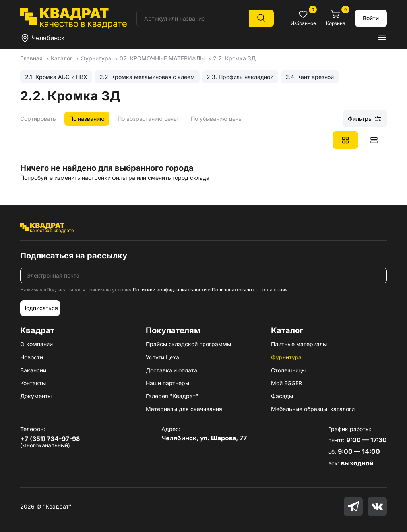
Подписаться (40, 308)
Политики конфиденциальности (170, 290)
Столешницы (288, 370)
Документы (36, 396)
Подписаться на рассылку (74, 256)
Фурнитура (286, 357)
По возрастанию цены (148, 119)
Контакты (33, 383)
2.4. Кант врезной (310, 77)
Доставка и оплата (172, 370)
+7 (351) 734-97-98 (50, 439)
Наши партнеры (168, 383)
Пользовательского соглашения (250, 290)
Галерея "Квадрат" (172, 396)
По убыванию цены (217, 119)
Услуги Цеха (163, 357)
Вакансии (33, 370)
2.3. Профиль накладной (240, 77)
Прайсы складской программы (188, 344)
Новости (32, 357)
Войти (371, 18)
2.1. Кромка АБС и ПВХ (56, 77)
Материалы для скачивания (184, 409)
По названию (87, 119)
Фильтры (365, 119)
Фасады (282, 396)
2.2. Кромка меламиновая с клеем (147, 77)
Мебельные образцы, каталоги (313, 409)
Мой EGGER (287, 383)
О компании (37, 344)
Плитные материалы (299, 344)
